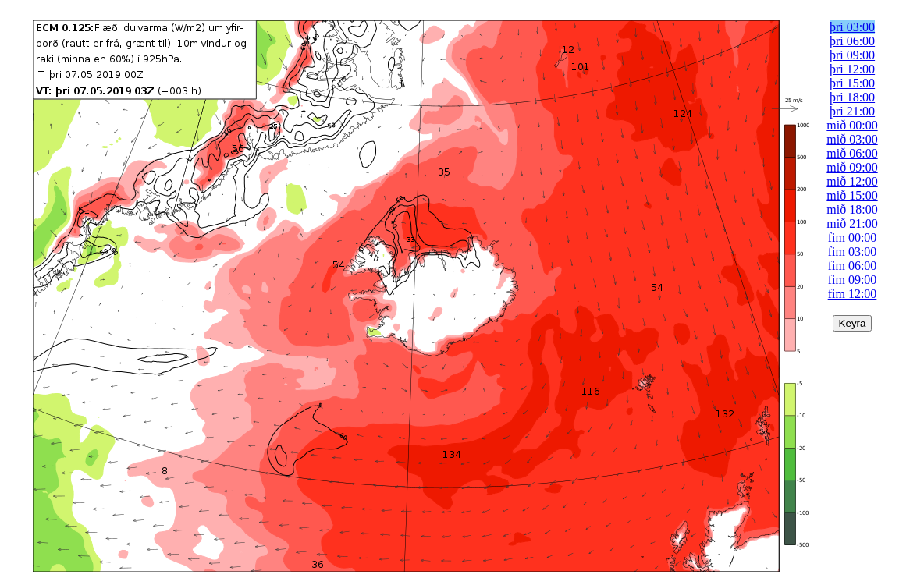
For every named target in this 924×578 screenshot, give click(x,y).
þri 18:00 (852, 97)
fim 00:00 (853, 238)
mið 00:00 (852, 125)
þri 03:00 (852, 27)
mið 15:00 (852, 195)
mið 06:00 (852, 153)
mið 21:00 (852, 223)
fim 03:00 (853, 252)
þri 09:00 (852, 55)
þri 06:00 (852, 41)
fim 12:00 (853, 294)
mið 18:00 (852, 209)
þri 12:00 (852, 69)
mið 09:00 (852, 167)
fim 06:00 (853, 266)
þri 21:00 (852, 111)
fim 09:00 (853, 280)
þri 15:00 (852, 83)
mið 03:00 (852, 139)
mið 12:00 (852, 181)
